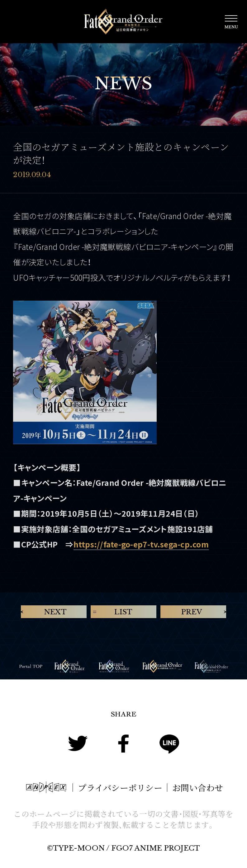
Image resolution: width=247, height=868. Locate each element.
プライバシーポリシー (120, 788)
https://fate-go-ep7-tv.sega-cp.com (141, 544)
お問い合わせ (198, 788)
